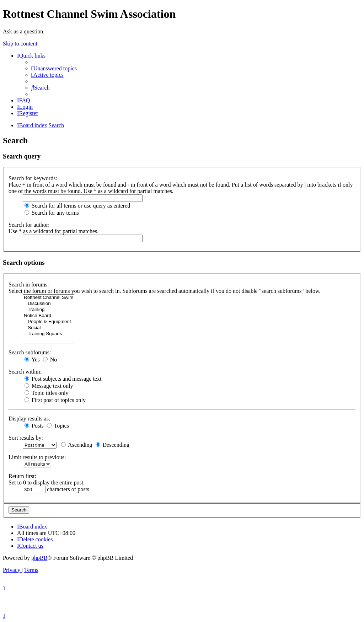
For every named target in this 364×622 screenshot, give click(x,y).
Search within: (25, 372)
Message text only (49, 386)
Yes (32, 360)
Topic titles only (46, 393)
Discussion (49, 304)
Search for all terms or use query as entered (77, 206)
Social (49, 328)
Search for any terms (52, 213)
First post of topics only (55, 400)
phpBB (39, 558)
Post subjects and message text (63, 379)
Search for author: (29, 225)
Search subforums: (30, 352)
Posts (34, 426)
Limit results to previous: (37, 457)
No (50, 360)
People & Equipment (49, 322)
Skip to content (20, 44)
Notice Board (49, 316)
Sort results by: (26, 438)
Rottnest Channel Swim (49, 298)
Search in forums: (29, 285)
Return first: (22, 476)
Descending (113, 445)
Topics (58, 426)
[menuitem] (54, 68)
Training (49, 310)
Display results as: (29, 419)
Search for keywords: (33, 178)
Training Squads (49, 334)
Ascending (77, 445)
